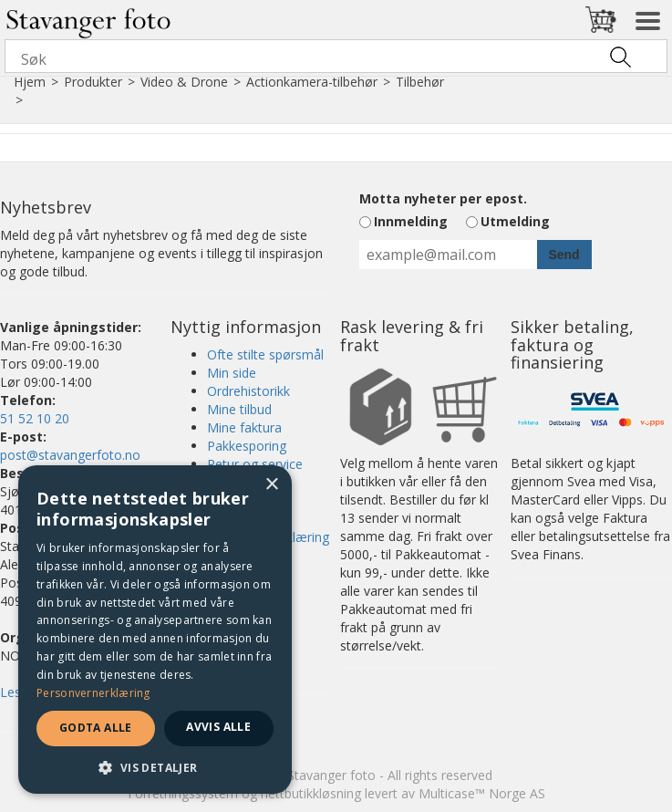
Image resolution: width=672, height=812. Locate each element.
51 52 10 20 (35, 418)
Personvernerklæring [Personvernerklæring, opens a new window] (93, 693)
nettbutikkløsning (311, 793)
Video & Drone (184, 82)
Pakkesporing (247, 446)
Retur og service (255, 464)
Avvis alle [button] (218, 727)
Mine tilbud (239, 409)
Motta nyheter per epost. (443, 198)
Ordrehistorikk (248, 391)
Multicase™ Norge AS (482, 793)
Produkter (93, 82)
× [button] (271, 485)
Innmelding (411, 221)
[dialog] (155, 630)
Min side (232, 373)
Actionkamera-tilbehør (312, 82)
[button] (155, 767)
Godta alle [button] (96, 728)
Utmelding (515, 221)
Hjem (30, 82)
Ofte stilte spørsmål (265, 354)
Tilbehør (420, 82)
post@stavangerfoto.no (70, 455)
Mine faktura (244, 427)
